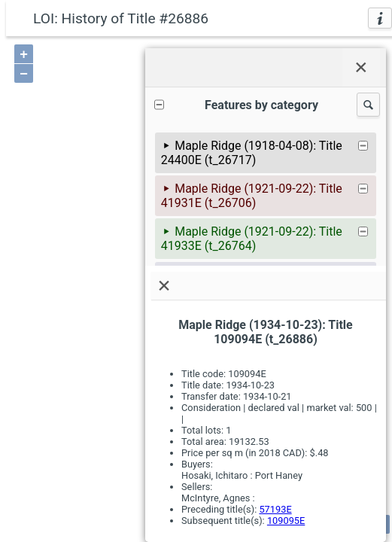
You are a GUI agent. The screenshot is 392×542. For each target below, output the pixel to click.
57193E (275, 509)
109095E (286, 521)
